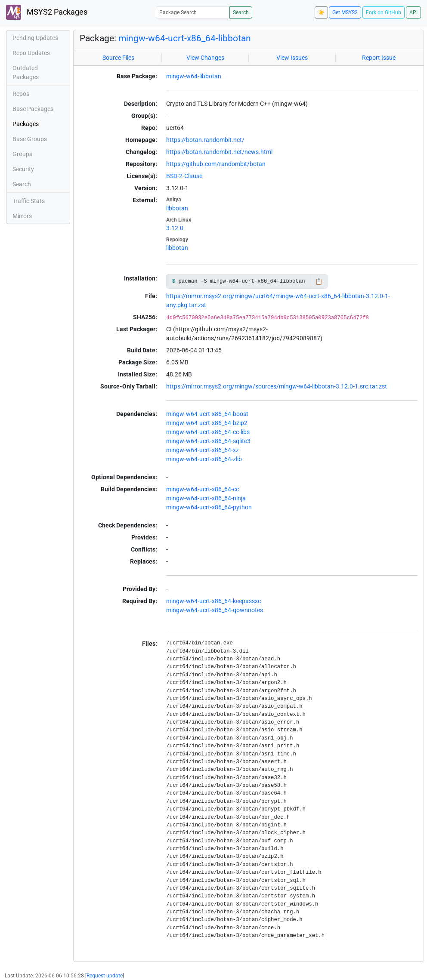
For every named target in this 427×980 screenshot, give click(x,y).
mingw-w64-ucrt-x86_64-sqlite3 (208, 441)
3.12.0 (175, 228)
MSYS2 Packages (47, 12)
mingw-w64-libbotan (194, 76)
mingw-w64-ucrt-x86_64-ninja (206, 498)
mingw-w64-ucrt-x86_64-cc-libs (208, 432)
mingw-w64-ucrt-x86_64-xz (203, 450)
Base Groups (30, 139)
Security (23, 169)
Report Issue (379, 58)
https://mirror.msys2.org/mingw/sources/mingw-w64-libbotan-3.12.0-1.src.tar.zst (277, 386)
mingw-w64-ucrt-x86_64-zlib (204, 459)
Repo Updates (31, 53)
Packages (26, 124)
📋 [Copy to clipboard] (319, 281)
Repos (21, 94)
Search (241, 12)
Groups (22, 154)
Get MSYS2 (345, 12)
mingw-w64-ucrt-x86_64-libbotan (185, 38)
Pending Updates (35, 38)
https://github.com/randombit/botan (216, 164)
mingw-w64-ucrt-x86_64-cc (203, 489)
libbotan (177, 208)
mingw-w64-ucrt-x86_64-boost (207, 414)
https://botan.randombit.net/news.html (219, 152)
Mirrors (22, 216)
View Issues (292, 58)
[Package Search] (193, 12)
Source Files (118, 58)
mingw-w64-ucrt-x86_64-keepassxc (213, 601)
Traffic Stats (29, 201)
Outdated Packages (26, 72)
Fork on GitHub (384, 12)
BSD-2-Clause (184, 176)
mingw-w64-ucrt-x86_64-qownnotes (215, 610)
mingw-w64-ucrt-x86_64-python (209, 507)
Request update (105, 976)
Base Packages (33, 109)
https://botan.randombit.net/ (205, 140)
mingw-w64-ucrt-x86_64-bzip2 (207, 423)
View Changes (205, 58)
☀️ (321, 12)
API (413, 12)
